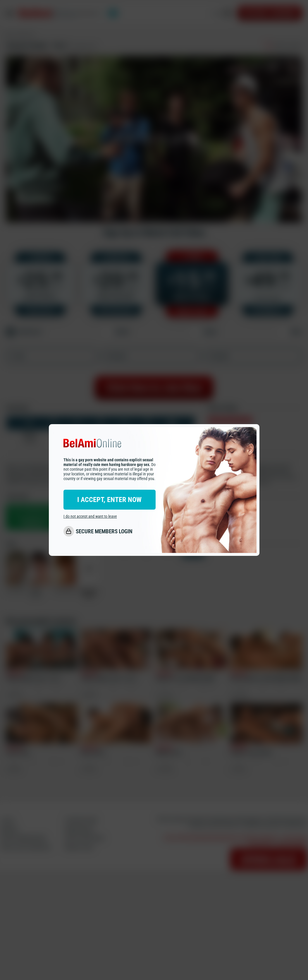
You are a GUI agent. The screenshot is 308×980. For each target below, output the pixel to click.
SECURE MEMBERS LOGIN (104, 531)
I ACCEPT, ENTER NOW (109, 500)
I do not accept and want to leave (90, 516)
